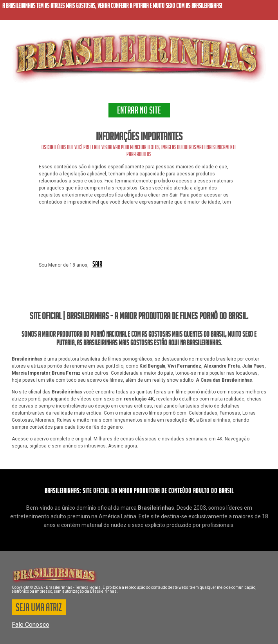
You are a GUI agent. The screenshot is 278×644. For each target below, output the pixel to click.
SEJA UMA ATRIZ (39, 609)
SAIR (97, 265)
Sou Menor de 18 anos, (64, 265)
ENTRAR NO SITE (139, 112)
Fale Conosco (31, 625)
